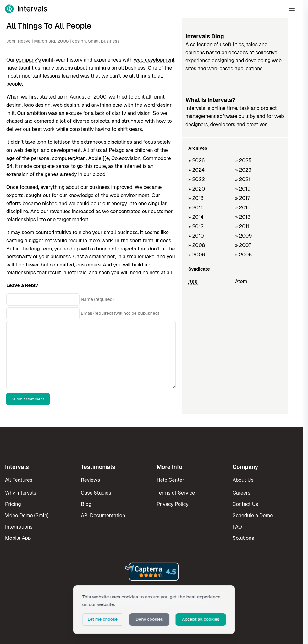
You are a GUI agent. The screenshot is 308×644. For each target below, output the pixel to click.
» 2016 (196, 208)
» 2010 (196, 236)
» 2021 (243, 179)
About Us (243, 480)
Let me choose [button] (103, 619)
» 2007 (243, 245)
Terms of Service (176, 493)
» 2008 (197, 245)
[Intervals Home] (26, 9)
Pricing (13, 504)
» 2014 (196, 217)
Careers (242, 493)
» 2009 (244, 236)
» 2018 (196, 198)
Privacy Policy (173, 504)
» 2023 (243, 170)
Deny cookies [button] (149, 619)
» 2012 (196, 226)
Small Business (104, 41)
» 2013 (243, 217)
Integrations (19, 527)
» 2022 (197, 179)
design (79, 41)
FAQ (237, 527)
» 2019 (243, 189)
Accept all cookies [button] (201, 619)
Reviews (90, 480)
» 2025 (243, 161)
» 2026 (197, 161)
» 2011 (242, 226)
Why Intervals (21, 493)
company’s (28, 60)
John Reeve (18, 41)
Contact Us (245, 504)
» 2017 (242, 198)
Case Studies (96, 493)
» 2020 (197, 189)
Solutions (243, 538)
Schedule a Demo (253, 515)
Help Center (170, 480)
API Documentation (103, 515)
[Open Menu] (292, 9)
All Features (19, 480)
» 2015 (243, 208)
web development (154, 60)
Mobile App (18, 538)
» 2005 (244, 255)
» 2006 (197, 255)
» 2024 (196, 170)
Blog (86, 504)
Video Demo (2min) (27, 515)
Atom (241, 281)
